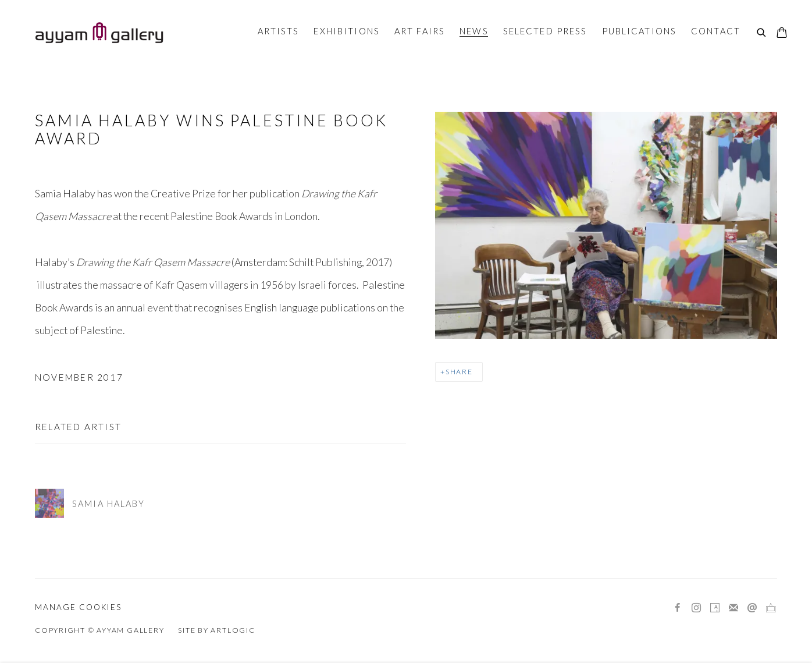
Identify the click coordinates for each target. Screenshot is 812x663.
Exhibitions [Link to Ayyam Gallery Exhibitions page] (346, 31)
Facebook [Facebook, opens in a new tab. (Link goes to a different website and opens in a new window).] (678, 608)
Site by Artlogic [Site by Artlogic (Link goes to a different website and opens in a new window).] (216, 630)
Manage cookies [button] (78, 607)
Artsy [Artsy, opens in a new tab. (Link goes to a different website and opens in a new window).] (715, 608)
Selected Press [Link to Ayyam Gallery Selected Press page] (545, 31)
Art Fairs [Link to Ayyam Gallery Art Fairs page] (420, 31)
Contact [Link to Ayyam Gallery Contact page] (716, 31)
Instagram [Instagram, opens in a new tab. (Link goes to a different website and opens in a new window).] (696, 608)
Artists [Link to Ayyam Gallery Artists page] (279, 31)
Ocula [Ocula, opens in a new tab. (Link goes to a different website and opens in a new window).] (771, 608)
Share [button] (459, 372)
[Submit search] (762, 33)
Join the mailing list (733, 608)
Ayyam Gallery (99, 33)
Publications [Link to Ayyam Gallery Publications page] (640, 31)
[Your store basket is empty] (782, 34)
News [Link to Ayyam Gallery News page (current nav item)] (474, 31)
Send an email (752, 608)
